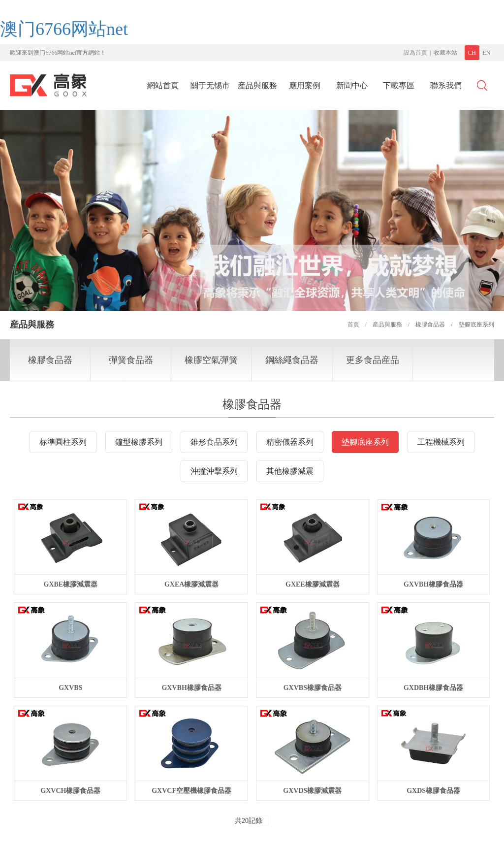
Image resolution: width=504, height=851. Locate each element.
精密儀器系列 (290, 442)
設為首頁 (415, 53)
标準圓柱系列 (63, 442)
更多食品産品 (373, 360)
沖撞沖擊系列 (214, 471)
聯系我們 (446, 85)
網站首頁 (163, 85)
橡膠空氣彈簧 (211, 360)
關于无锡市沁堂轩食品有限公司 (210, 89)
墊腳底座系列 (365, 442)
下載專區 (399, 85)
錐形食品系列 (214, 442)
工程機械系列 (441, 442)
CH (472, 53)
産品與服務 (257, 85)
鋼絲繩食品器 (292, 360)
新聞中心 (352, 85)
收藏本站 (445, 53)
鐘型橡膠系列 (139, 442)
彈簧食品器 (131, 360)
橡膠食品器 (50, 360)
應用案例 (305, 85)
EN (487, 53)
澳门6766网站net (64, 29)
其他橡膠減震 (290, 471)
